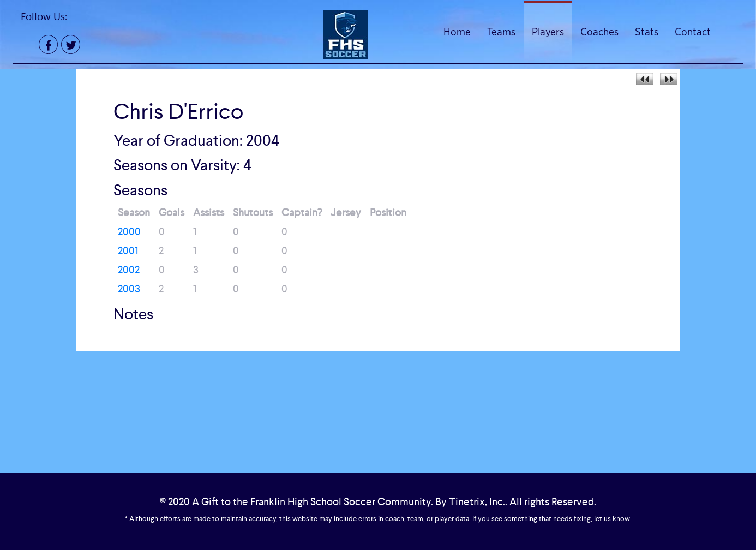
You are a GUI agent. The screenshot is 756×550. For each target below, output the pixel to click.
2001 (128, 251)
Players (548, 32)
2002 (129, 270)
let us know (612, 519)
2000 (129, 232)
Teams (501, 32)
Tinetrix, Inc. (477, 502)
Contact (693, 32)
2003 (129, 289)
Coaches (599, 32)
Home (457, 32)
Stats (647, 32)
